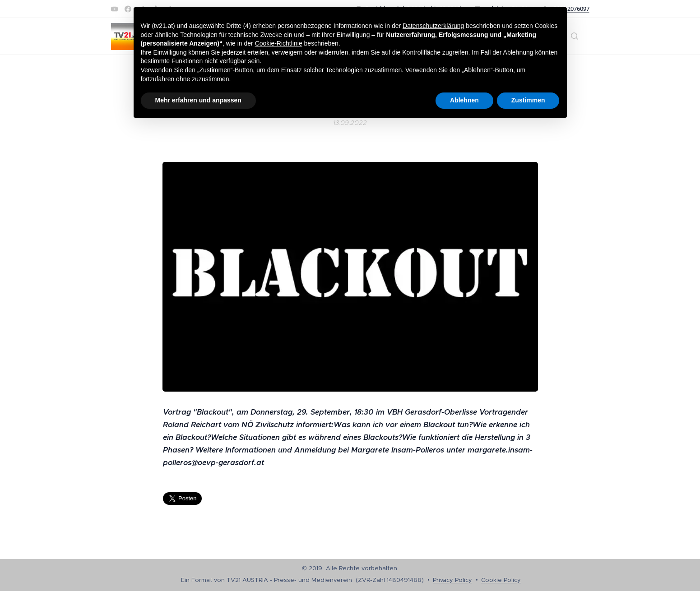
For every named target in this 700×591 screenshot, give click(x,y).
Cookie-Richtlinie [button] (279, 43)
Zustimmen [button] (528, 100)
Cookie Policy (501, 580)
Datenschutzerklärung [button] (433, 26)
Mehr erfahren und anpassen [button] (198, 100)
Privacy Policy (452, 580)
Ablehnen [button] (464, 100)
